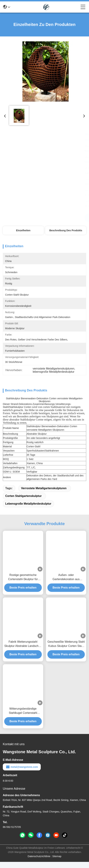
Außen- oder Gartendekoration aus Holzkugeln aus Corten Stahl (66, 584)
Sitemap (57, 862)
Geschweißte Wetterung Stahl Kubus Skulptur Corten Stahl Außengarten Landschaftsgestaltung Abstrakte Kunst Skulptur (66, 650)
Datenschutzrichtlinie (39, 862)
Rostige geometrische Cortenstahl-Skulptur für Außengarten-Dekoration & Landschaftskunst (23, 584)
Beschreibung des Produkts (66, 230)
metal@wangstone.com (22, 773)
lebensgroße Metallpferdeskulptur (28, 510)
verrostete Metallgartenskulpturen (44, 494)
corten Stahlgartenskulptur (23, 502)
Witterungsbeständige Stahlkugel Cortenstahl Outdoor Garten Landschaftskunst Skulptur (23, 717)
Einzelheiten (23, 230)
